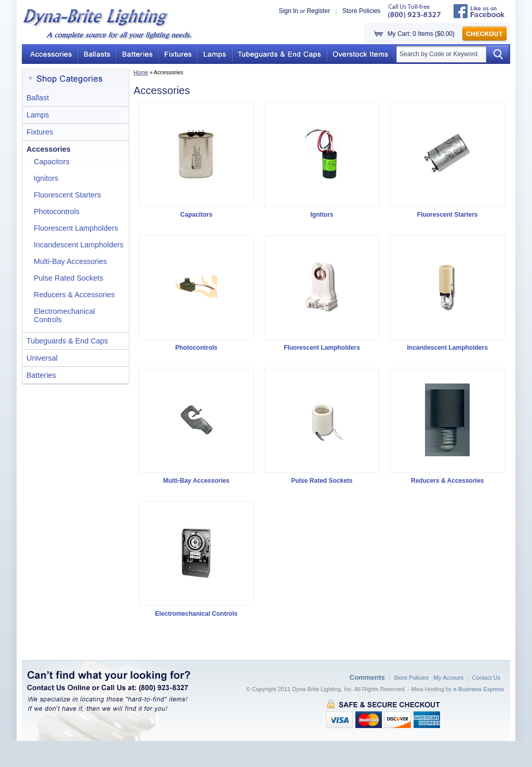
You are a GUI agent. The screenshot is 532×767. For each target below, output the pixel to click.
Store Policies (361, 11)
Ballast (38, 98)
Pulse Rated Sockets (69, 278)
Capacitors (52, 162)
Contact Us (486, 678)
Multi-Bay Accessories (70, 261)
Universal (42, 358)
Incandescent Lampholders (79, 245)
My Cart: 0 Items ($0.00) (421, 34)
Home (141, 72)
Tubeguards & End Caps (67, 341)
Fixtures (40, 132)
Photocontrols (57, 211)
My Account (449, 678)
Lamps (38, 115)
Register (318, 11)
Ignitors (46, 178)
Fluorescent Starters (68, 195)
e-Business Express (479, 689)
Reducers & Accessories (74, 295)
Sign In (289, 11)
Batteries (41, 375)
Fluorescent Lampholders (76, 228)
